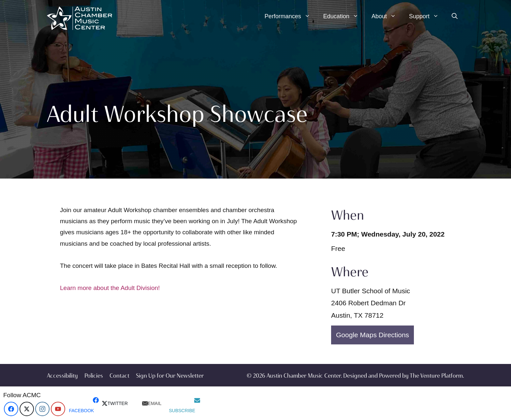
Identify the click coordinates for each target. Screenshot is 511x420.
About (387, 16)
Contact (119, 376)
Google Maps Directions (372, 335)
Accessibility (62, 376)
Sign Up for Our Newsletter (170, 376)
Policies (94, 376)
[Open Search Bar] (455, 16)
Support (427, 16)
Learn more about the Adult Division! (110, 288)
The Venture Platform (436, 376)
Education (344, 16)
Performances (291, 16)
